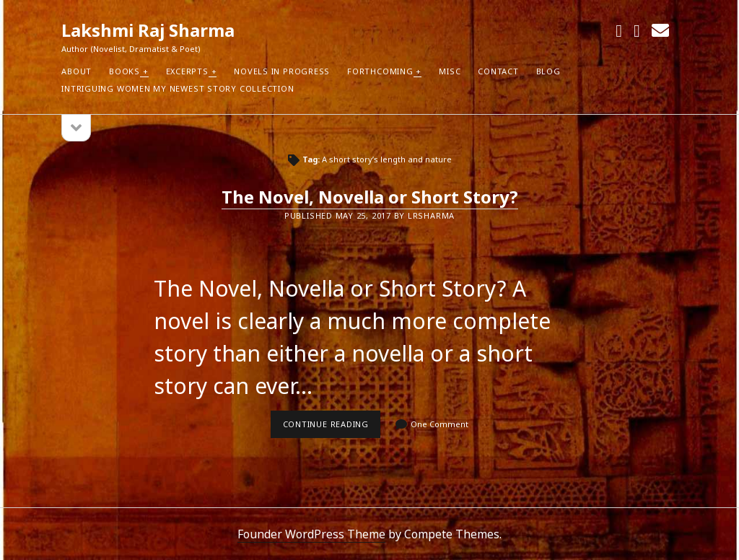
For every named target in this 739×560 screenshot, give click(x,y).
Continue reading (332, 428)
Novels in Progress (282, 71)
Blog (548, 71)
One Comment (440, 424)
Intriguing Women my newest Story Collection (178, 88)
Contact (498, 71)
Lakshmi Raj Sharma (148, 30)
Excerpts (187, 71)
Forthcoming (380, 71)
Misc (450, 71)
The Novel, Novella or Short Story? (370, 197)
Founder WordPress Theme (311, 534)
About (76, 71)
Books (124, 71)
